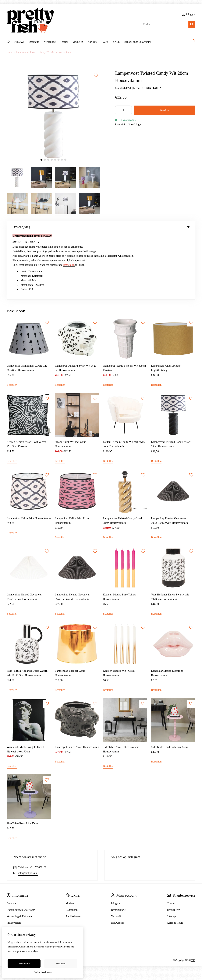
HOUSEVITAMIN (151, 88)
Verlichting (50, 42)
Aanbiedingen (73, 850)
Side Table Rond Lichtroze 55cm (170, 680)
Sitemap (171, 850)
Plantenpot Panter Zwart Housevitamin (77, 680)
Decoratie (34, 42)
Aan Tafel (93, 42)
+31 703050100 (38, 801)
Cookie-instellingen (43, 972)
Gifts (106, 42)
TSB (193, 893)
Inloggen (116, 837)
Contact (171, 837)
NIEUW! (19, 42)
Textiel (64, 42)
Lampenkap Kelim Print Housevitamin (29, 452)
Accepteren (24, 963)
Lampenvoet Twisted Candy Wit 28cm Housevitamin (44, 52)
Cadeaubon (72, 843)
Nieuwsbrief (118, 856)
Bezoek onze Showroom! (138, 42)
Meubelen (78, 42)
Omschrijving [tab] (101, 227)
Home (10, 52)
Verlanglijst (117, 850)
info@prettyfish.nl (28, 806)
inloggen (189, 14)
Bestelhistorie (118, 843)
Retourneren (174, 843)
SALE (116, 42)
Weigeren (61, 963)
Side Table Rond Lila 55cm (22, 757)
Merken (70, 837)
